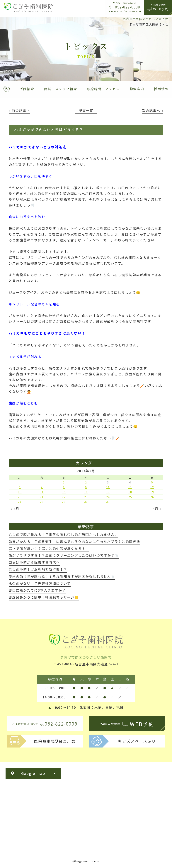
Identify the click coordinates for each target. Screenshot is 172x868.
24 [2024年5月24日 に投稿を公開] (108, 497)
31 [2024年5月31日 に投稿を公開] (108, 502)
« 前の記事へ (19, 110)
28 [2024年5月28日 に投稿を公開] (42, 502)
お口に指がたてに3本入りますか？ (37, 590)
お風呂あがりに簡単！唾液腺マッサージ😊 (44, 597)
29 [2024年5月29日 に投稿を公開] (64, 502)
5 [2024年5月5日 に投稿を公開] (152, 482)
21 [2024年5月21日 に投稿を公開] (42, 497)
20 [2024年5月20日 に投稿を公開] (20, 497)
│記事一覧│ (86, 110)
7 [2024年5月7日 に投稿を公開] (42, 487)
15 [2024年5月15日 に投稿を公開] (64, 492)
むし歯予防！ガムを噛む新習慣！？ (38, 569)
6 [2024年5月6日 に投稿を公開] (20, 487)
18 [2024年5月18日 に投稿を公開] (130, 492)
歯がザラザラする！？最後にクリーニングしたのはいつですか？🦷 (64, 555)
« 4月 (15, 509)
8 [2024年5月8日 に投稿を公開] (64, 487)
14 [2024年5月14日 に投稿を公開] (42, 492)
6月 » (157, 509)
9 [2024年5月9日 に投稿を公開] (86, 487)
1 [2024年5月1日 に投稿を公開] (64, 482)
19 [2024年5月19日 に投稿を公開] (152, 492)
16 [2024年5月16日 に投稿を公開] (86, 492)
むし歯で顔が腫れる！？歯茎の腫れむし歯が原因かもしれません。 (63, 534)
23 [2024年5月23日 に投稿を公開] (86, 497)
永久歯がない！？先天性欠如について (40, 583)
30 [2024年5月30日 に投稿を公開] (86, 502)
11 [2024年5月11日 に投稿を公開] (130, 487)
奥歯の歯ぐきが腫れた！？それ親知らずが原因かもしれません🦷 (62, 576)
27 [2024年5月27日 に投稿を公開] (20, 502)
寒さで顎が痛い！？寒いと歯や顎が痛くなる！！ (49, 548)
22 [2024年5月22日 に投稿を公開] (64, 497)
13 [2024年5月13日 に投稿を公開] (20, 492)
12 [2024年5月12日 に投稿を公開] (152, 487)
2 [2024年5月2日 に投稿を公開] (86, 482)
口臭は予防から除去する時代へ (34, 562)
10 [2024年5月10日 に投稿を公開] (108, 487)
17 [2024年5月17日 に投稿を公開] (108, 492)
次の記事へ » (153, 110)
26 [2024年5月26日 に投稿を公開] (152, 497)
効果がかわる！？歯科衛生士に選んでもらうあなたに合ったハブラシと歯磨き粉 (74, 541)
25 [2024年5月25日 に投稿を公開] (130, 497)
